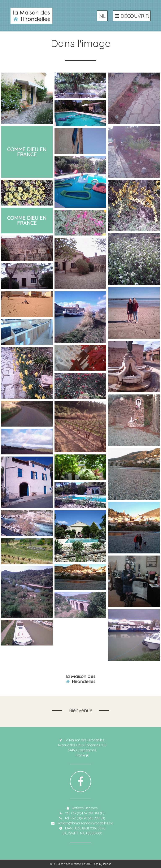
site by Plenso (103, 864)
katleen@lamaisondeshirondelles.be (85, 823)
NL (102, 16)
